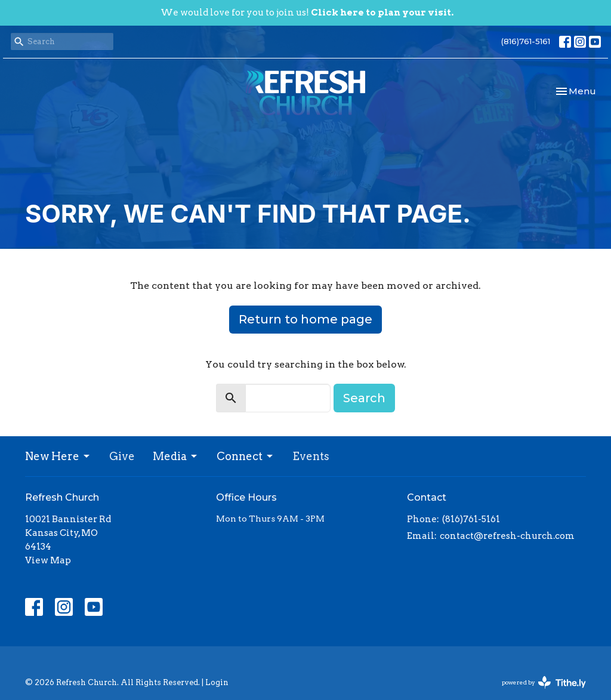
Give (122, 456)
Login (217, 682)
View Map (48, 560)
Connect (246, 456)
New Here (58, 456)
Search (364, 398)
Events (311, 456)
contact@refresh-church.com (507, 536)
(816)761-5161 (526, 41)
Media (176, 456)
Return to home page (305, 319)
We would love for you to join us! (307, 13)
